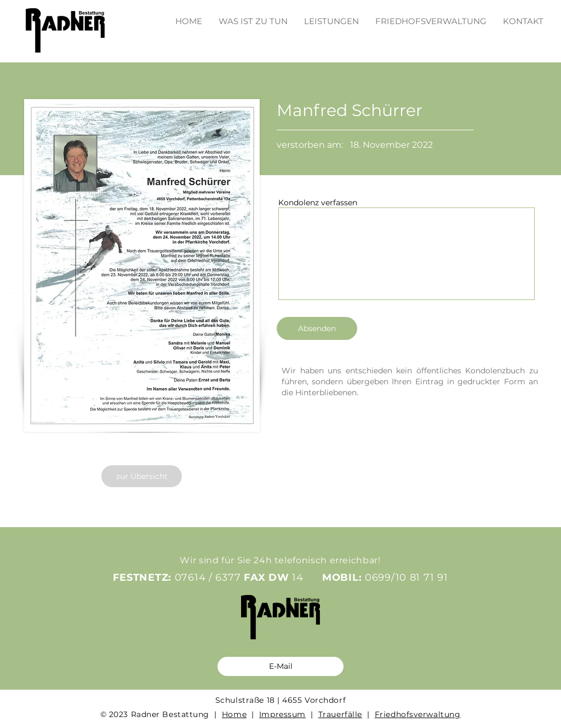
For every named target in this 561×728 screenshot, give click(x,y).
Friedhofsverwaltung (418, 714)
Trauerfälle (340, 714)
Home (234, 714)
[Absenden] (317, 328)
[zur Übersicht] (142, 476)
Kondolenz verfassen (318, 203)
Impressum (282, 714)
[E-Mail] (280, 666)
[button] (331, 16)
